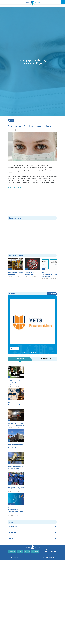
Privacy (27, 555)
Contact (20, 555)
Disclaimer (35, 555)
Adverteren (12, 555)
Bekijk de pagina (15, 349)
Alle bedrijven (52, 294)
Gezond (12, 120)
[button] (24, 352)
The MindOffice (53, 561)
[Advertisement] (33, 203)
